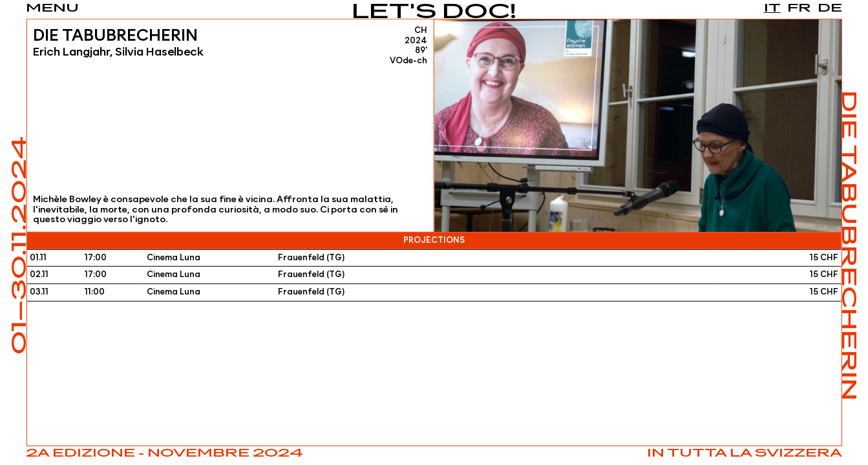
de (830, 8)
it (772, 8)
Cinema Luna (174, 258)
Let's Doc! (434, 13)
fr (799, 8)
